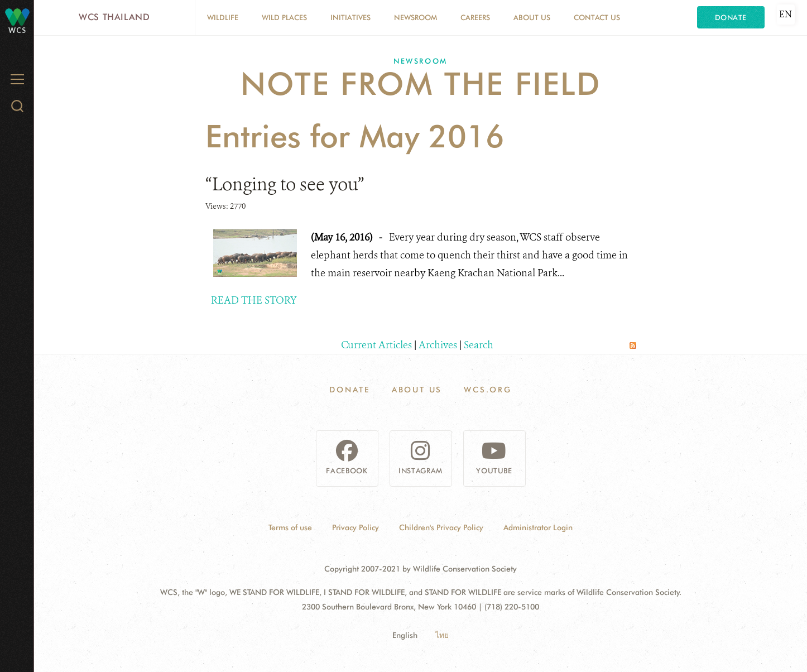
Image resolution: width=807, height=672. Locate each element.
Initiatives (350, 17)
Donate (731, 17)
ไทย (442, 635)
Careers (475, 17)
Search (479, 345)
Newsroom (415, 17)
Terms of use (290, 527)
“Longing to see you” (285, 184)
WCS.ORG (488, 390)
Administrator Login (538, 527)
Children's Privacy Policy (441, 527)
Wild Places (284, 17)
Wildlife (223, 17)
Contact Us (597, 17)
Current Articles (376, 345)
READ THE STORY (254, 300)
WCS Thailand (114, 17)
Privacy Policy (356, 527)
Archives (438, 345)
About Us (532, 17)
